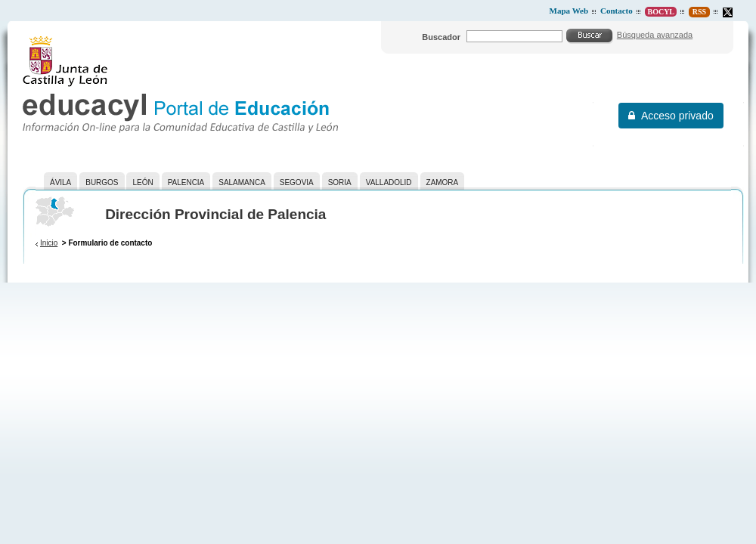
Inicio (49, 243)
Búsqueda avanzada (655, 35)
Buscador (441, 37)
